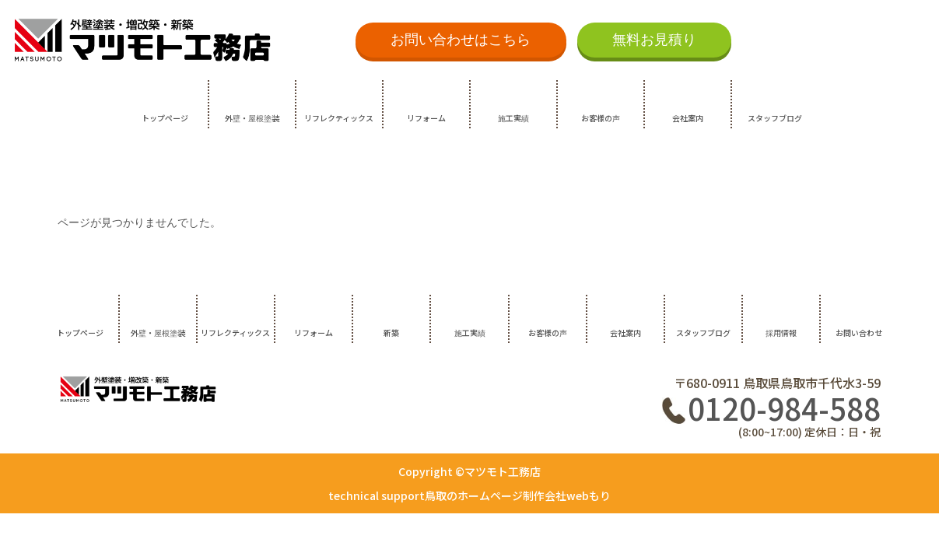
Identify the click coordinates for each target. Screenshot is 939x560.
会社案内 (688, 118)
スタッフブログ (775, 118)
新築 (391, 332)
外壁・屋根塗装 (252, 118)
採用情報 (781, 332)
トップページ (165, 118)
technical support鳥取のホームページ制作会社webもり (470, 495)
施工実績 (513, 118)
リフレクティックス (339, 118)
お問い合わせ (859, 332)
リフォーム (426, 118)
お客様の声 (601, 118)
